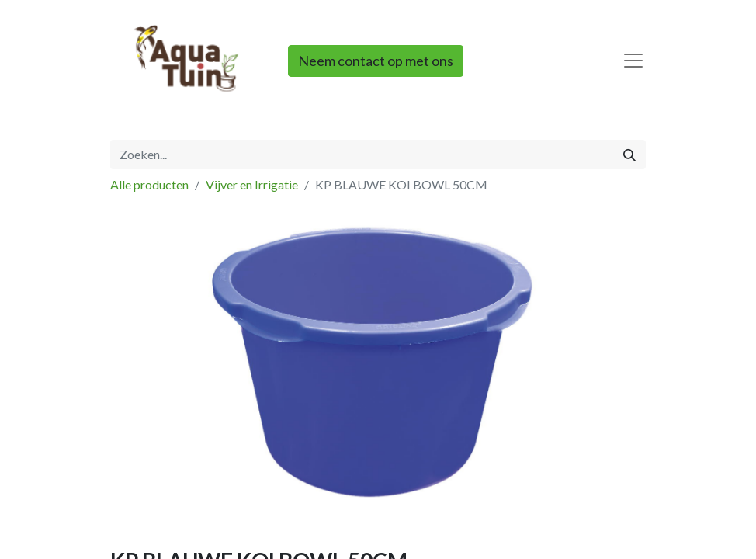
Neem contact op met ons (376, 61)
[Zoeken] (629, 155)
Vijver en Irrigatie (252, 184)
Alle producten (149, 184)
